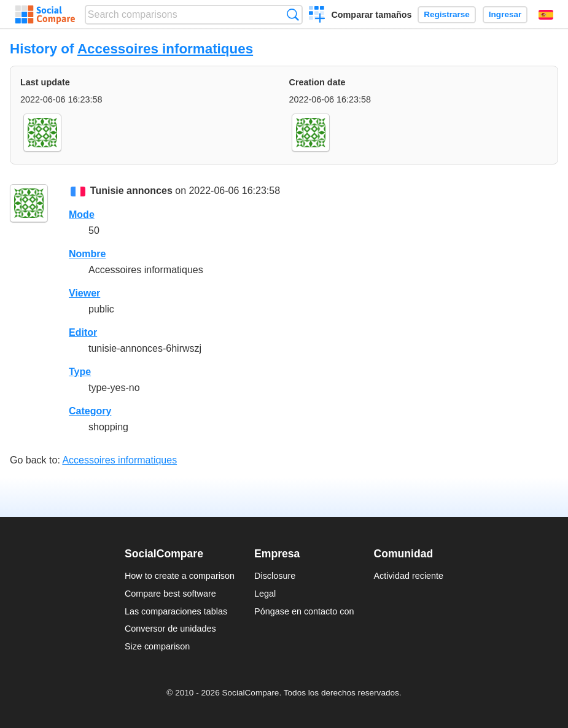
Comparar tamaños (371, 15)
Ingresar (505, 14)
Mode (82, 215)
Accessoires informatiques (165, 49)
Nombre (87, 254)
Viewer (84, 293)
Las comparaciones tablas (176, 611)
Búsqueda (293, 14)
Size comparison (157, 646)
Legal (265, 594)
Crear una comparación (317, 16)
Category (90, 411)
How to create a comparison (180, 576)
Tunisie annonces (131, 191)
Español (546, 15)
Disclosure (275, 576)
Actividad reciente (409, 576)
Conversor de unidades (170, 629)
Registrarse (447, 14)
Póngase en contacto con (304, 611)
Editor (83, 332)
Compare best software (170, 594)
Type (80, 372)
